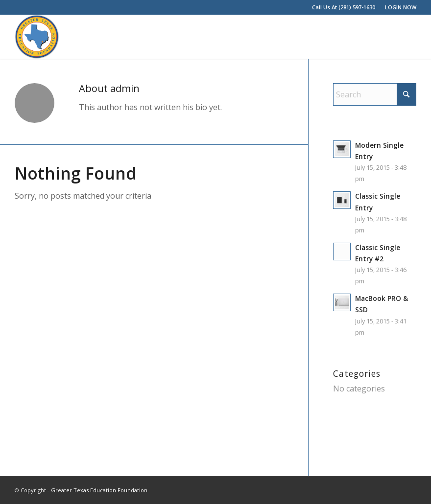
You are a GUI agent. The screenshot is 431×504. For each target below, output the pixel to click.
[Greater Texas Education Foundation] (37, 37)
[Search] (375, 94)
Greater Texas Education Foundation (99, 490)
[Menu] (403, 37)
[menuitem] (398, 7)
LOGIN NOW (401, 7)
